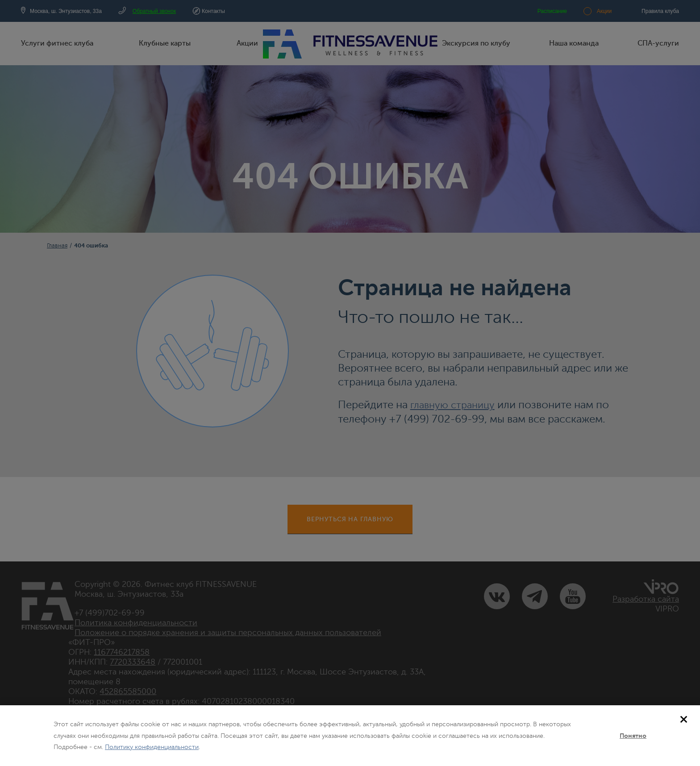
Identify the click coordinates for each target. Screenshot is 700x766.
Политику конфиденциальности (152, 747)
